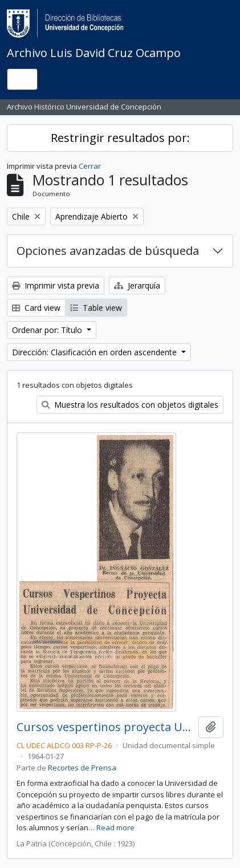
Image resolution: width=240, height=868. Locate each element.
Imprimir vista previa (56, 285)
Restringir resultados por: (120, 138)
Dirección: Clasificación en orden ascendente (95, 352)
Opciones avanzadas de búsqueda (108, 251)
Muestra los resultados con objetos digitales (130, 405)
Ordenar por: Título (48, 330)
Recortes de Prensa (82, 768)
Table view (96, 308)
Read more (115, 828)
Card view (36, 308)
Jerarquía (137, 285)
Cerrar (90, 166)
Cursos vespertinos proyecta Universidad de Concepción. (105, 727)
